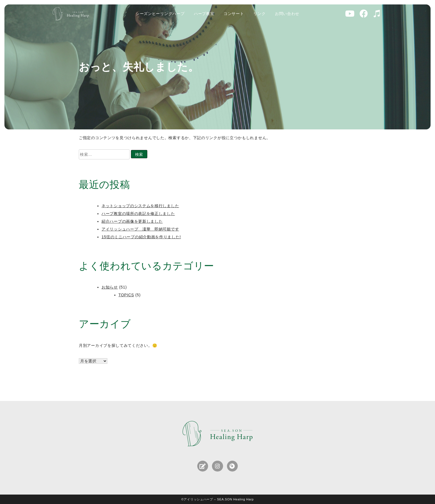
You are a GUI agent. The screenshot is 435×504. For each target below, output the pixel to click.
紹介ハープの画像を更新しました (132, 221)
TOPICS (126, 295)
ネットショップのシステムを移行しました (140, 206)
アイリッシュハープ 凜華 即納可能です (140, 229)
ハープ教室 (204, 14)
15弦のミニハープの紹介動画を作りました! (141, 237)
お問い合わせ (287, 14)
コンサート (234, 14)
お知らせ (110, 287)
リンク (259, 14)
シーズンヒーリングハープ (160, 14)
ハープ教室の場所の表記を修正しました (138, 214)
